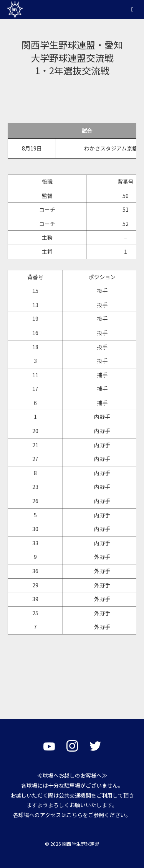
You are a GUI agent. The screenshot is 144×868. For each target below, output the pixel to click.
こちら (74, 815)
